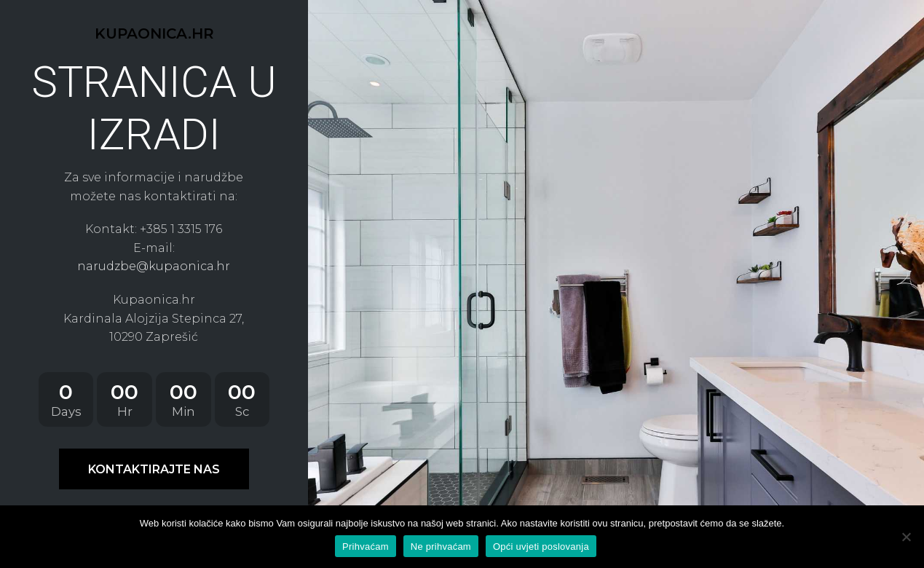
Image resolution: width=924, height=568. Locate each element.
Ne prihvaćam (441, 547)
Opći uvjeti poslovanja (541, 547)
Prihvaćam (366, 547)
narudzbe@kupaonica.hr (154, 266)
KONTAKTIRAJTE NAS (154, 469)
